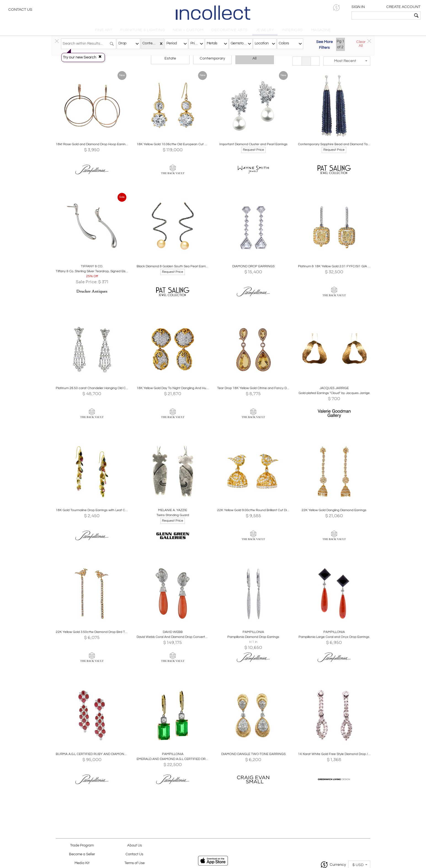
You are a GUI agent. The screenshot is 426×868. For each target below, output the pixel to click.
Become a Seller (82, 854)
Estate (170, 58)
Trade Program (82, 846)
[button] (336, 8)
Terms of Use (135, 863)
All (255, 58)
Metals (212, 43)
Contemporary (212, 58)
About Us (135, 846)
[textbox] (382, 15)
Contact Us (20, 10)
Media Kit (82, 863)
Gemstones (239, 43)
